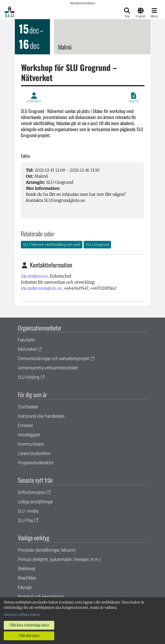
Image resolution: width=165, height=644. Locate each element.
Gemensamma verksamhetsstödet (48, 368)
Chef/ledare (28, 407)
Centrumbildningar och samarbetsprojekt (54, 358)
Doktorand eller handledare (41, 416)
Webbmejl (27, 569)
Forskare (25, 425)
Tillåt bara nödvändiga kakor (29, 625)
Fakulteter (26, 340)
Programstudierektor (36, 463)
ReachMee (27, 578)
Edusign (25, 587)
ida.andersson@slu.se (41, 288)
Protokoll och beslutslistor (41, 597)
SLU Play (25, 520)
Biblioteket (27, 349)
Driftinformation (32, 492)
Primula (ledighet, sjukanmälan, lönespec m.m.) (59, 559)
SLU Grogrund (97, 245)
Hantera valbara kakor (22, 615)
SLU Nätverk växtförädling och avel (52, 245)
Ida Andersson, (35, 276)
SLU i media (28, 511)
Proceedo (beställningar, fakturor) (47, 550)
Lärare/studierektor (34, 453)
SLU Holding (29, 377)
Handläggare (29, 435)
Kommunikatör (31, 444)
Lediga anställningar (35, 502)
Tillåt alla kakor (29, 636)
